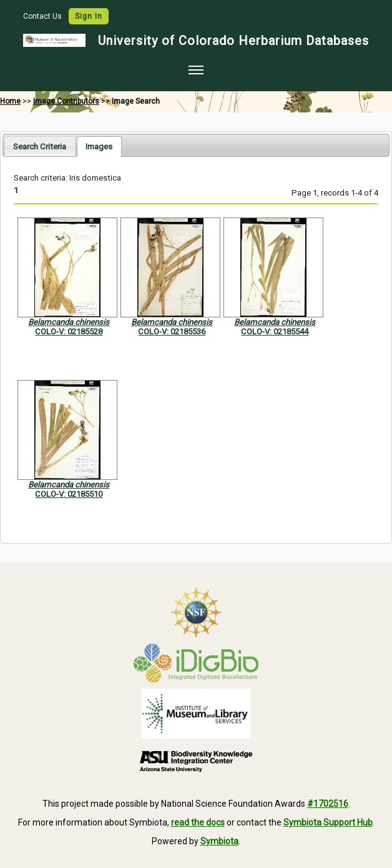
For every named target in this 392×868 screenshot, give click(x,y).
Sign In (89, 16)
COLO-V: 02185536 (172, 332)
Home (10, 101)
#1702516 (328, 804)
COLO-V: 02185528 (69, 332)
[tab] (40, 146)
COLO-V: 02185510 (69, 494)
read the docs (198, 822)
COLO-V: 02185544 (275, 332)
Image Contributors (66, 101)
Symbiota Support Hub (328, 822)
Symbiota (219, 841)
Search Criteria (40, 147)
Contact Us (43, 16)
